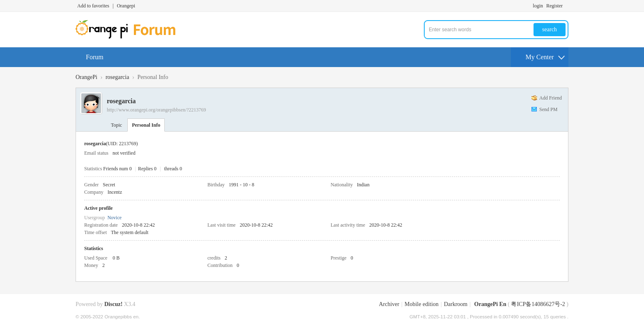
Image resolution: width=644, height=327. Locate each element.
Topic (116, 125)
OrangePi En (490, 304)
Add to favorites (93, 6)
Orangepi (126, 6)
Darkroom (456, 304)
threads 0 (173, 169)
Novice (114, 218)
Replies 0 (147, 169)
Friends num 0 (117, 169)
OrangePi (86, 77)
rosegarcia (117, 77)
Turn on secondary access (566, 6)
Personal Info (146, 125)
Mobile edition (422, 304)
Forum (95, 57)
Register (554, 6)
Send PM (548, 109)
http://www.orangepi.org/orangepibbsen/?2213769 (156, 110)
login (538, 6)
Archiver (389, 304)
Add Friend (551, 98)
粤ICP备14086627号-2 (538, 304)
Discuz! (113, 304)
